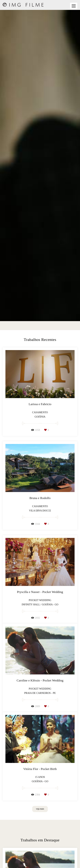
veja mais (40, 809)
